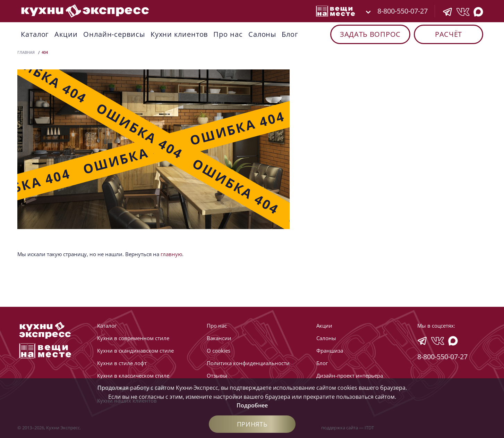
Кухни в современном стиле (133, 338)
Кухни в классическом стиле (133, 376)
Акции (66, 34)
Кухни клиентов (179, 34)
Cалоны (262, 34)
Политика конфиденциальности (248, 363)
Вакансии (219, 338)
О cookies (219, 351)
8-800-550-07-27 (403, 11)
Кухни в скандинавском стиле (135, 351)
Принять (252, 424)
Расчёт (449, 34)
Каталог (35, 34)
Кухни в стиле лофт (122, 363)
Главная (26, 52)
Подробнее (252, 405)
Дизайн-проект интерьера (350, 376)
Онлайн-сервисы (114, 34)
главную (171, 254)
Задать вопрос (370, 34)
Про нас (228, 34)
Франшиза (330, 351)
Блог (290, 34)
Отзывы (217, 376)
